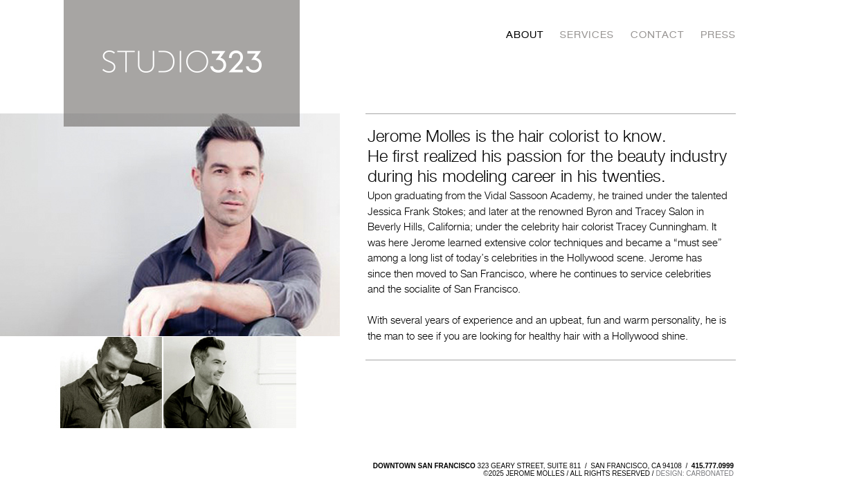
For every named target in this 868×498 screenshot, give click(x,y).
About (525, 35)
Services (587, 35)
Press (718, 35)
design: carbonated (695, 473)
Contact (657, 35)
